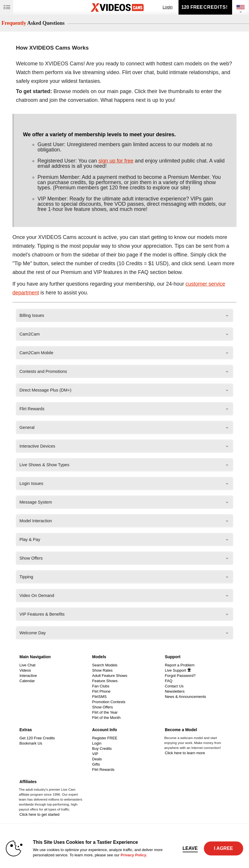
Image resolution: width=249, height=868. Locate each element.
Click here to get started (39, 814)
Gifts (96, 764)
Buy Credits (102, 749)
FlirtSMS (99, 697)
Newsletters (175, 691)
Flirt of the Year (105, 712)
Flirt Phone (101, 691)
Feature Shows (105, 681)
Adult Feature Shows (110, 676)
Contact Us (174, 686)
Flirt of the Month (106, 718)
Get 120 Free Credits (37, 738)
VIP (95, 754)
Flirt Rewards (103, 770)
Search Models (105, 665)
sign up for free (116, 161)
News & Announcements (186, 697)
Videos (25, 670)
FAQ (169, 681)
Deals (97, 759)
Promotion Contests (109, 702)
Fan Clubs (101, 686)
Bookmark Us (31, 743)
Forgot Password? (180, 676)
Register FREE (105, 738)
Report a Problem (180, 665)
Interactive (28, 676)
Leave (190, 848)
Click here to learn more (185, 753)
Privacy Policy (133, 855)
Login (167, 7)
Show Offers (102, 707)
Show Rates (102, 670)
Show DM (0, 651)
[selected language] (241, 7)
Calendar (27, 681)
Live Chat (28, 665)
